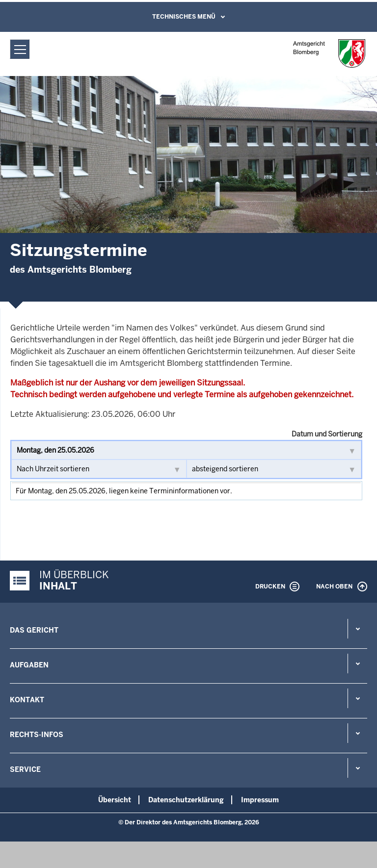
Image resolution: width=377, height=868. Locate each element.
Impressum (260, 800)
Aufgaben (29, 665)
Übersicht (115, 800)
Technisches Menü (184, 17)
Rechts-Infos (37, 735)
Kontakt (27, 700)
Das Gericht (34, 630)
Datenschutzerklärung (186, 800)
